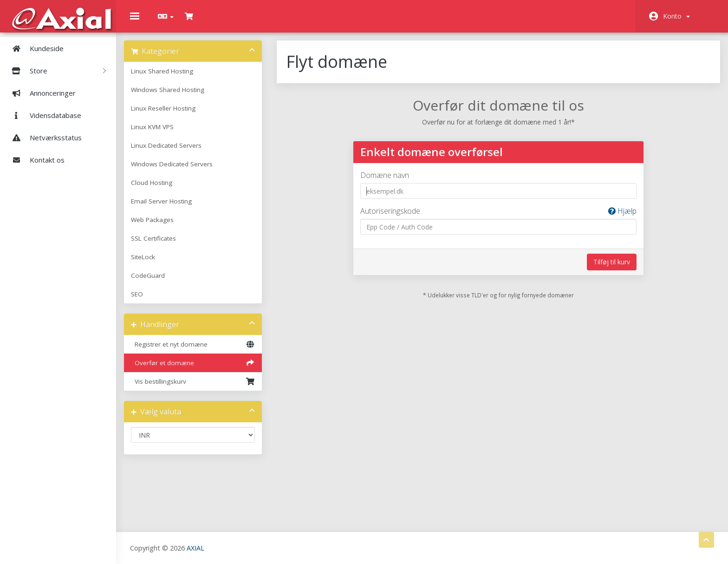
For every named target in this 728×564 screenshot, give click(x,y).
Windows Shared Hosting (174, 96)
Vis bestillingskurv (198, 388)
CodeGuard (154, 282)
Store (55, 71)
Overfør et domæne (198, 369)
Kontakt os (35, 160)
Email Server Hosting (168, 208)
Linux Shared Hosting (169, 78)
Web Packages (159, 226)
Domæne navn (386, 182)
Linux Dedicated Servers (173, 152)
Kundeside (34, 48)
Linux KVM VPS (159, 133)
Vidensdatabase (43, 115)
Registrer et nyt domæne (198, 351)
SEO (143, 301)
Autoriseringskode (497, 218)
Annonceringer (40, 93)
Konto (676, 16)
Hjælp (618, 217)
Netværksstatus (43, 138)
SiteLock (149, 263)
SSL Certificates (160, 245)
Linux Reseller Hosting (170, 115)
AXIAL (195, 548)
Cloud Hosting (158, 189)
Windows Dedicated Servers (178, 171)
